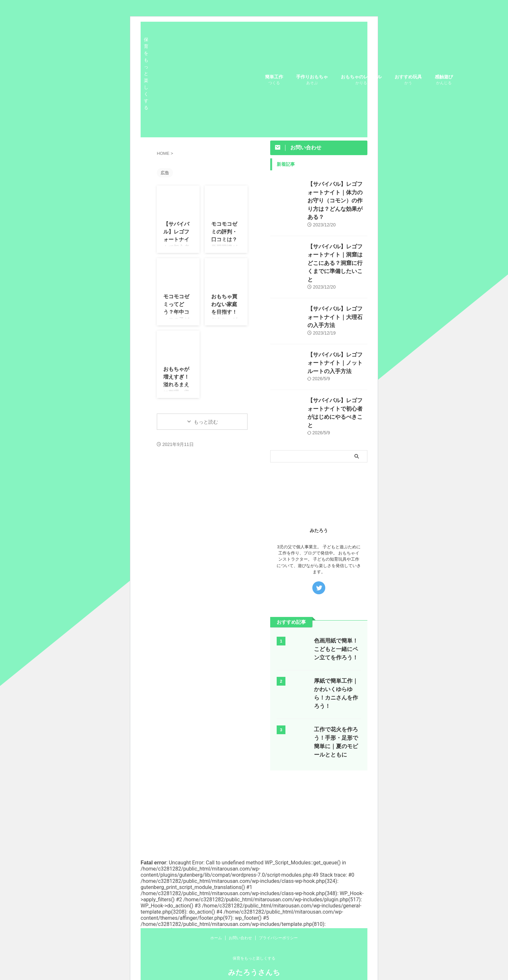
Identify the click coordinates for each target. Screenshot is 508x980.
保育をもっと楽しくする (254, 958)
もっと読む (206, 422)
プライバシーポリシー (278, 938)
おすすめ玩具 (408, 80)
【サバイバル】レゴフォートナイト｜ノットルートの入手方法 (337, 327)
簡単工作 (274, 80)
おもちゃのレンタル (361, 80)
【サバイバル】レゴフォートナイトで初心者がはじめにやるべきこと (337, 370)
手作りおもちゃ (312, 80)
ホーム (216, 938)
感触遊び (444, 80)
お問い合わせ (240, 938)
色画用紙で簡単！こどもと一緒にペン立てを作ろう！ (336, 601)
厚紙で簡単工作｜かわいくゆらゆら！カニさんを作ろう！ (336, 641)
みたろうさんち (254, 972)
